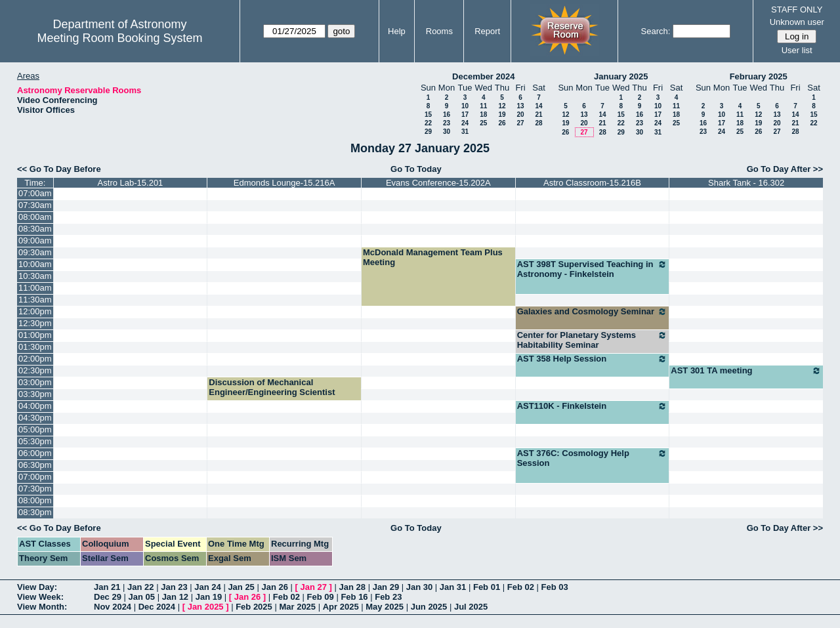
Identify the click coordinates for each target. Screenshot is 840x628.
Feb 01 (487, 587)
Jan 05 (142, 597)
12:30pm (35, 323)
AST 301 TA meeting (746, 371)
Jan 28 (352, 587)
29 (428, 132)
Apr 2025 (341, 607)
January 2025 (621, 76)
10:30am (35, 276)
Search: (656, 31)
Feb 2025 (254, 607)
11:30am (35, 300)
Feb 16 (354, 597)
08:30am (35, 229)
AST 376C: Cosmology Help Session (593, 458)
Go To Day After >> (785, 169)
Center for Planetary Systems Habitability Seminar (593, 340)
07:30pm (35, 489)
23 (447, 123)
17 (465, 115)
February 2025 (759, 76)
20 (520, 115)
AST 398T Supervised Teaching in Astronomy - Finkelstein (593, 269)
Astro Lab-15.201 (131, 183)
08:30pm (35, 512)
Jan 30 (419, 587)
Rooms (439, 31)
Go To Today (416, 169)
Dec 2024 (157, 607)
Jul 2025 (471, 607)
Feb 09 (321, 597)
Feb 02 (521, 587)
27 (520, 123)
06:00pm (35, 453)
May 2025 (385, 607)
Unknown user (797, 22)
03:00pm (35, 382)
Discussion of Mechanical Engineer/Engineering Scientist (272, 387)
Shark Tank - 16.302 (746, 183)
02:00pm (35, 359)
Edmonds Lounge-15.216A (284, 183)
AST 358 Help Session (593, 359)
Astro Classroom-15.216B (592, 183)
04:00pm (35, 406)
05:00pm (35, 429)
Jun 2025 (429, 607)
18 (483, 115)
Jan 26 (274, 587)
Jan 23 (174, 587)
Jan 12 (175, 597)
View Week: (40, 597)
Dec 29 (108, 597)
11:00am (35, 288)
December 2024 (483, 76)
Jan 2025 (206, 607)
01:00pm (35, 335)
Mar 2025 (297, 607)
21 (538, 115)
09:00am (35, 241)
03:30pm (35, 394)
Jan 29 (386, 587)
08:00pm (35, 500)
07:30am (35, 205)
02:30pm (35, 370)
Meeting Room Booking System (119, 38)
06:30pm (35, 465)
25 (483, 123)
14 (538, 106)
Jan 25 (241, 587)
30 (447, 132)
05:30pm (35, 441)
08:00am (35, 217)
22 (428, 123)
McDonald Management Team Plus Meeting (433, 257)
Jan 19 (209, 597)
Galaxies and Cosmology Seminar (593, 312)
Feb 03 (555, 587)
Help (397, 31)
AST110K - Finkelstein (593, 406)
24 (465, 123)
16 (447, 115)
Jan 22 (140, 587)
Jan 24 (207, 587)
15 (428, 115)
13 (520, 106)
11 (483, 106)
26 (502, 123)
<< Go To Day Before (59, 169)
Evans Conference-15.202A (438, 183)
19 (502, 115)
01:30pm (35, 347)
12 (502, 106)
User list (797, 50)
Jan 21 (107, 587)
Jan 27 (314, 587)
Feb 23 (388, 597)
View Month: (42, 607)
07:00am (35, 193)
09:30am (35, 252)
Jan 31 (453, 587)
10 (465, 106)
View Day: (37, 587)
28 (538, 123)
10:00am (35, 264)
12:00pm (35, 311)
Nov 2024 (113, 607)
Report (487, 31)
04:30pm (35, 418)
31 (465, 132)
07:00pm (35, 477)
